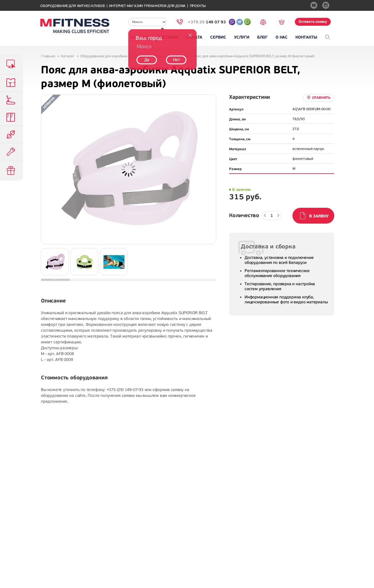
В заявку (319, 216)
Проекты (198, 6)
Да (147, 60)
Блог (262, 37)
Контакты (306, 37)
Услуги (242, 37)
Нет (176, 60)
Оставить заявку (313, 22)
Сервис (218, 37)
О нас (282, 37)
